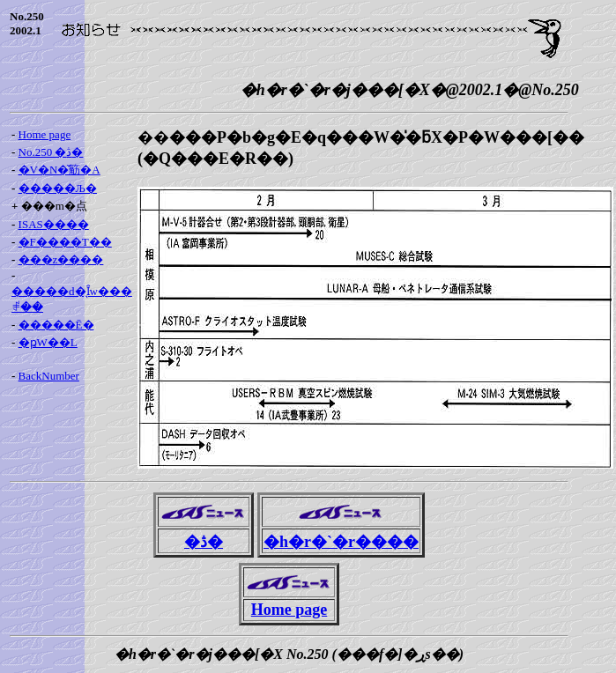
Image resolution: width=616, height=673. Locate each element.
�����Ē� (56, 325)
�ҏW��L (48, 342)
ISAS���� (54, 224)
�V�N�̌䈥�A (59, 170)
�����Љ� (58, 188)
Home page (45, 134)
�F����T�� (65, 242)
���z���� (61, 259)
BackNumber (49, 376)
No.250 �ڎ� (51, 152)
